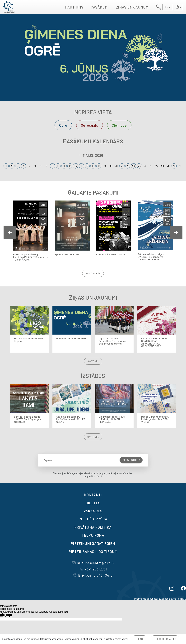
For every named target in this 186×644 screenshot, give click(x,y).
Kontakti (93, 495)
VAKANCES (93, 511)
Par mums (74, 7)
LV (167, 7)
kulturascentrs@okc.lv (93, 563)
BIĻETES (93, 503)
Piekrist (139, 639)
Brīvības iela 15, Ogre (93, 575)
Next (176, 233)
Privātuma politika (93, 527)
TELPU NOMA (93, 535)
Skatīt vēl (93, 361)
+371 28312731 (93, 569)
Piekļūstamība (93, 519)
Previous (10, 233)
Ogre (63, 125)
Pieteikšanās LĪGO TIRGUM (93, 551)
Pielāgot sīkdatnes (165, 639)
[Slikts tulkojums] (8, 615)
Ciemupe (119, 125)
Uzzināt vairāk (121, 639)
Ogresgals (90, 125)
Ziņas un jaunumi (133, 7)
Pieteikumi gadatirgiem (93, 543)
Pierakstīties (131, 460)
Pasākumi (100, 7)
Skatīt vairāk (93, 273)
